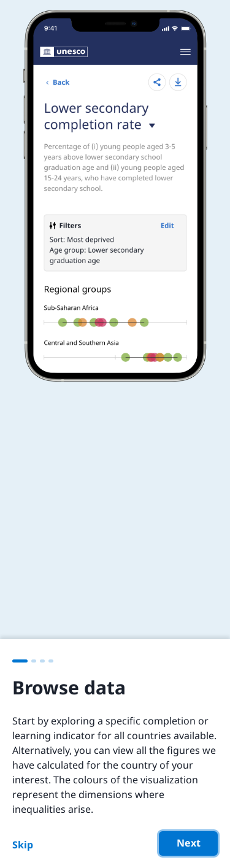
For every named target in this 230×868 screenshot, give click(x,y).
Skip (23, 845)
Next (189, 843)
